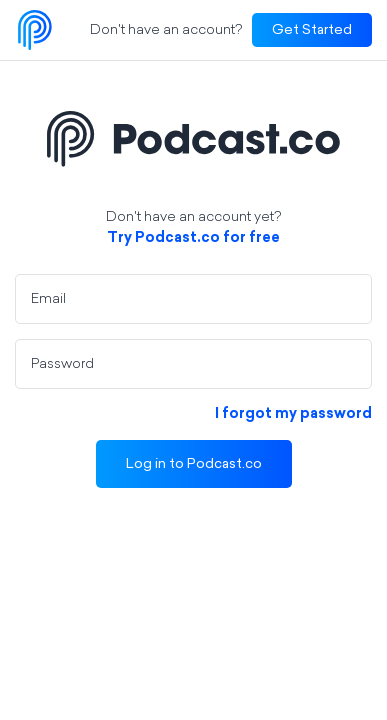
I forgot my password (293, 414)
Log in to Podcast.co (194, 464)
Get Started (312, 30)
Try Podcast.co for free (193, 238)
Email (48, 299)
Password (62, 364)
